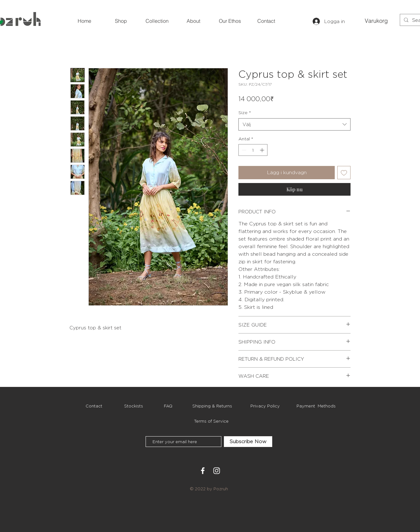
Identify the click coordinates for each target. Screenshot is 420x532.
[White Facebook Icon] (203, 471)
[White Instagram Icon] (217, 471)
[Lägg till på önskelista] (344, 173)
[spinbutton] (253, 150)
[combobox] (294, 124)
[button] (375, 21)
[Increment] (263, 150)
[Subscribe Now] (248, 442)
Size (245, 112)
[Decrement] (243, 150)
